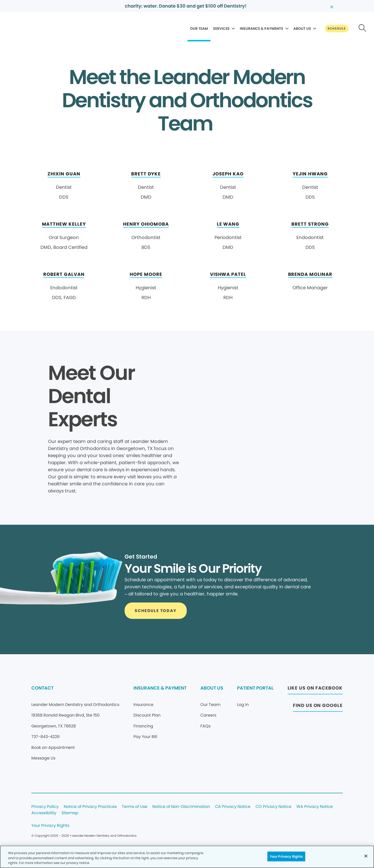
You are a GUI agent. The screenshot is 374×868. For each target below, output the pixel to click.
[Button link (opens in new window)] (315, 689)
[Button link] (337, 29)
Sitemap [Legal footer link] (70, 813)
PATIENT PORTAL (255, 688)
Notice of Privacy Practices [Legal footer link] (90, 807)
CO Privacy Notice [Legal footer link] (273, 807)
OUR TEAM (199, 29)
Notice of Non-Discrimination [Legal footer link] (181, 807)
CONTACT (42, 688)
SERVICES (221, 29)
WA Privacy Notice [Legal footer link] (315, 807)
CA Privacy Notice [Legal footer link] (233, 807)
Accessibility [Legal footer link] (44, 813)
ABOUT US (302, 29)
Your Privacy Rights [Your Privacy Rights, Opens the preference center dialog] (286, 856)
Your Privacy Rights (50, 826)
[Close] (366, 856)
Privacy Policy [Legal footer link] (45, 807)
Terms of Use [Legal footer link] (135, 807)
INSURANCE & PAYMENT (160, 688)
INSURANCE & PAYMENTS (262, 29)
